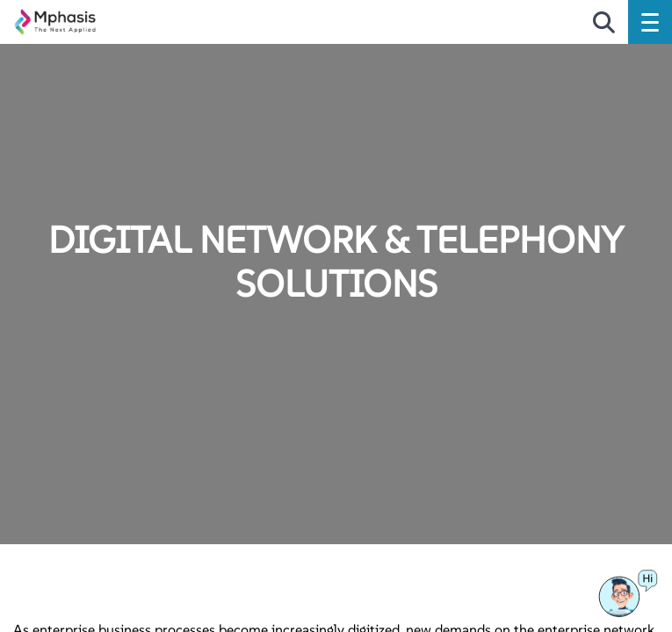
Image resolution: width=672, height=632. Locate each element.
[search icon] (604, 24)
